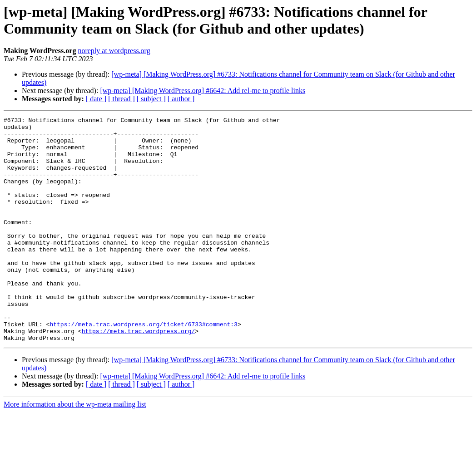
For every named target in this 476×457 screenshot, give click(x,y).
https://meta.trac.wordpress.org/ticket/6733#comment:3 (143, 366)
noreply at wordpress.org (114, 51)
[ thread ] (121, 99)
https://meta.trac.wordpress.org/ (139, 374)
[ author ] (181, 99)
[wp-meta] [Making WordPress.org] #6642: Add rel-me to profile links (203, 91)
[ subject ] (151, 99)
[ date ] (96, 99)
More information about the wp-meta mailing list (75, 449)
